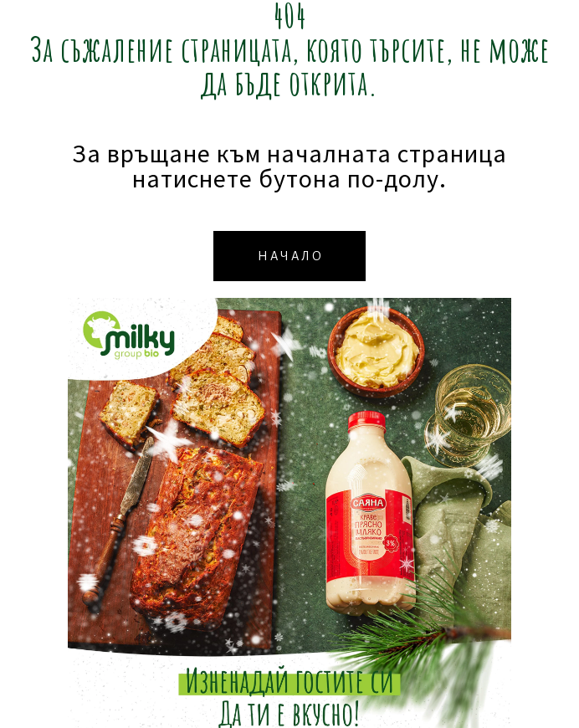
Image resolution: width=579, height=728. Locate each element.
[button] (289, 256)
